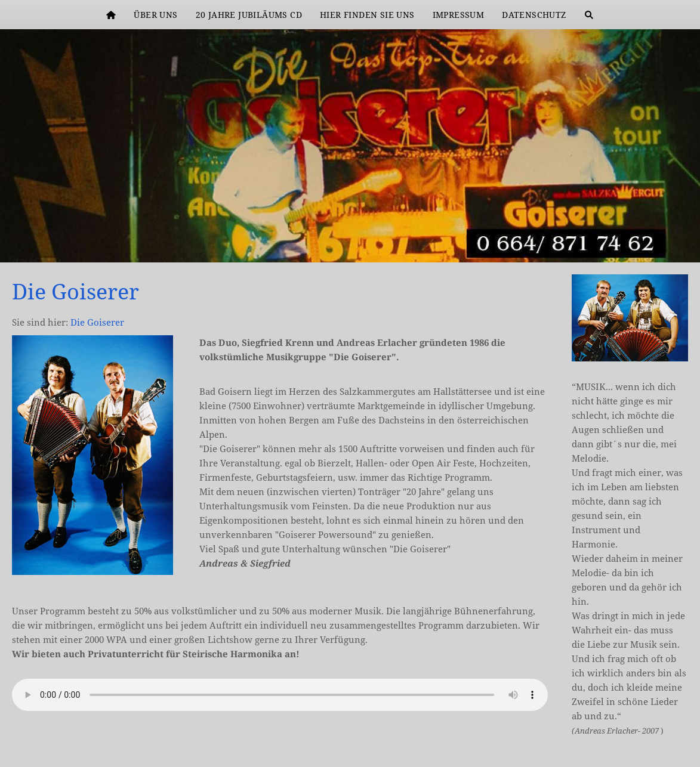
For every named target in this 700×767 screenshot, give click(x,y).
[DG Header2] (681, 243)
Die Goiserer (97, 322)
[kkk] (667, 243)
